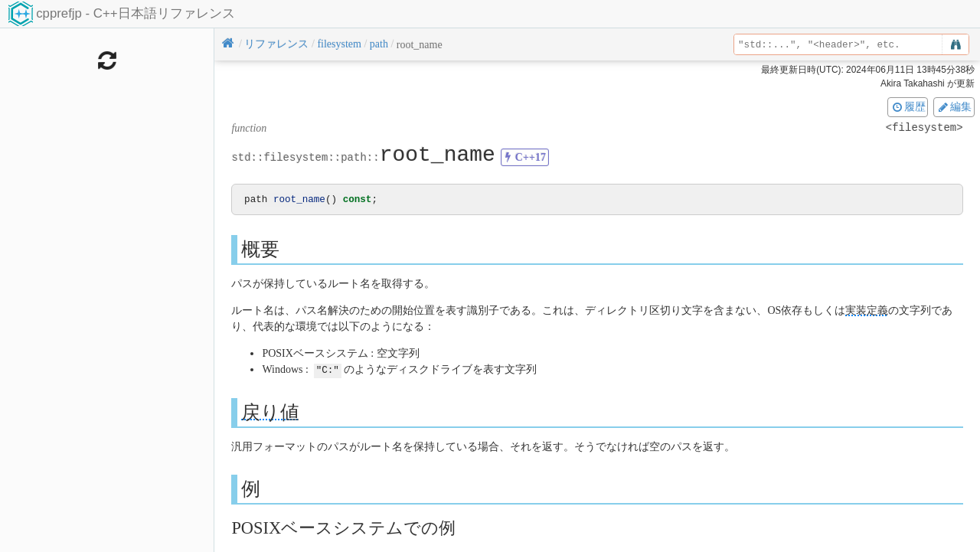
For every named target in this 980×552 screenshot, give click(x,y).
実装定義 (867, 311)
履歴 (908, 106)
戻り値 (270, 412)
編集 (954, 106)
